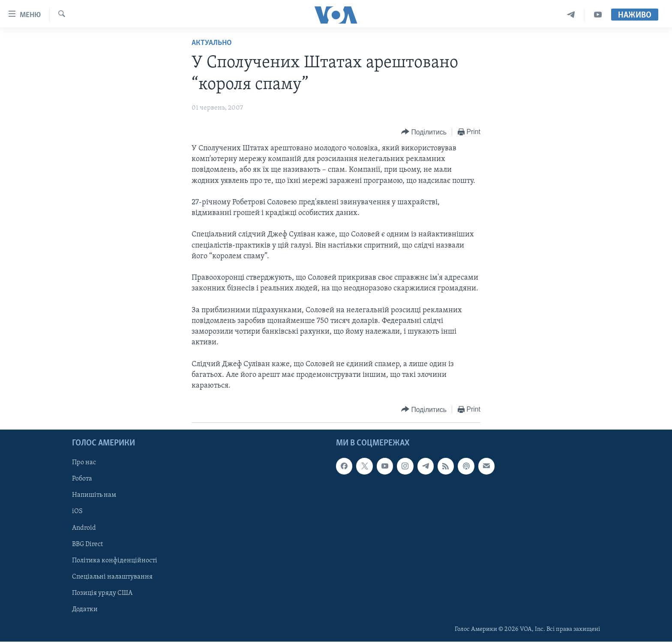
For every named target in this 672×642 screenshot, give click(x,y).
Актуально (212, 43)
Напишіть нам (94, 496)
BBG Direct (87, 544)
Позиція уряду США (102, 593)
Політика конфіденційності (115, 561)
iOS (77, 512)
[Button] (424, 132)
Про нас (84, 463)
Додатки (85, 609)
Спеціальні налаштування (112, 577)
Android (84, 528)
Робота (82, 479)
